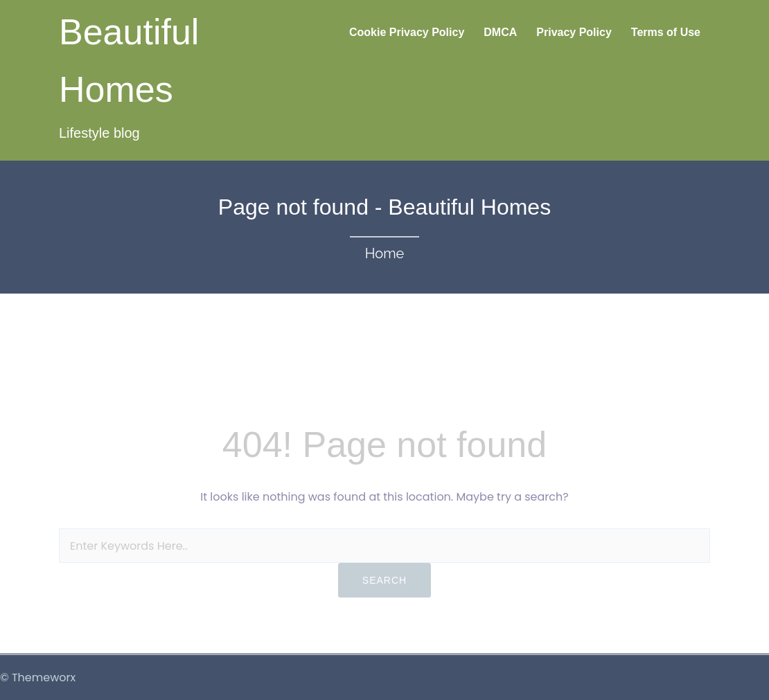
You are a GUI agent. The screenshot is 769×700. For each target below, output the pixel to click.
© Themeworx (38, 677)
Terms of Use (666, 32)
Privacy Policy (574, 32)
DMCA (500, 32)
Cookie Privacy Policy (407, 32)
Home (385, 253)
